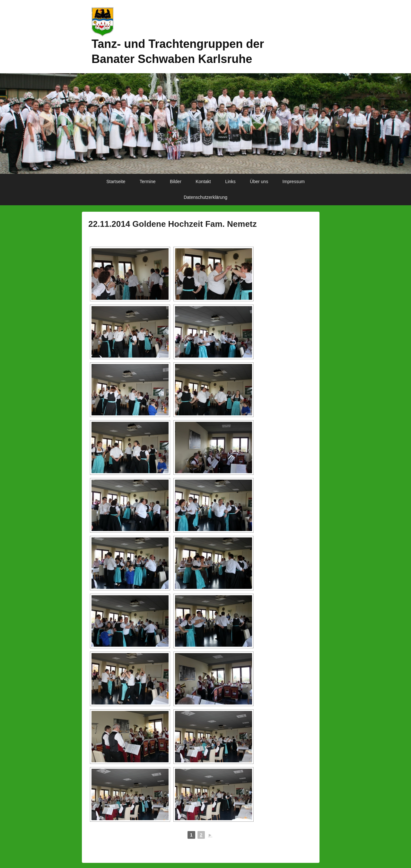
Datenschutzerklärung (205, 197)
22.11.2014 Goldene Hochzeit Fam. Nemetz (173, 224)
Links (230, 182)
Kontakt (203, 182)
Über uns (259, 182)
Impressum (294, 182)
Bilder (176, 182)
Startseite (116, 182)
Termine (148, 182)
